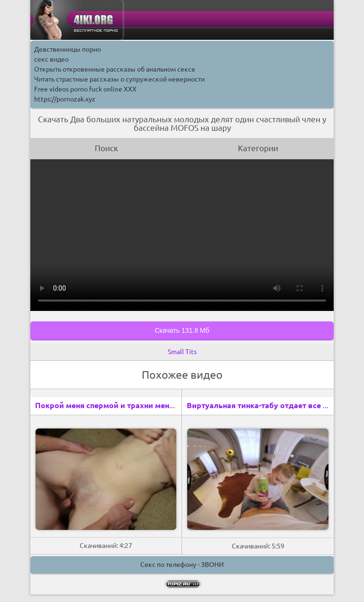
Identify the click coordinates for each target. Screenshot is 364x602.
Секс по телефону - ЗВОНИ (182, 565)
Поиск (106, 148)
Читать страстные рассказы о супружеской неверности (119, 79)
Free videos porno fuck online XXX (85, 89)
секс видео (51, 59)
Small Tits (182, 352)
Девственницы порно (68, 49)
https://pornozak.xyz (65, 99)
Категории (258, 148)
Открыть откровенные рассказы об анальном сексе (115, 69)
